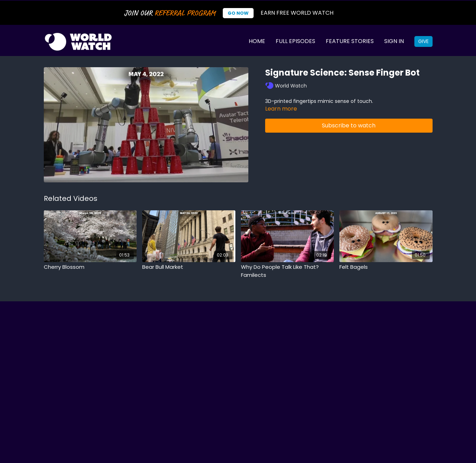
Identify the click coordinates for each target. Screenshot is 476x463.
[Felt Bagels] (386, 267)
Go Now (238, 13)
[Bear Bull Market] (189, 267)
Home (257, 41)
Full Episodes (295, 41)
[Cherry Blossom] (90, 267)
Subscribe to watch (349, 125)
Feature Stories (350, 41)
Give (423, 41)
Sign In (394, 41)
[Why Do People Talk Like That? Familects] (288, 271)
